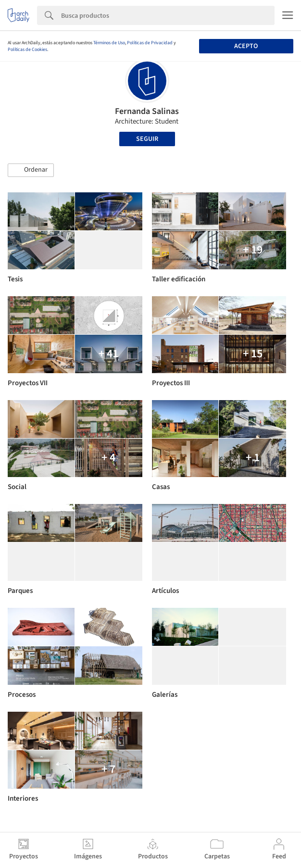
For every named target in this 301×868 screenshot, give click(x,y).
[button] (31, 170)
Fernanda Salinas (147, 111)
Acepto (246, 46)
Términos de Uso (109, 43)
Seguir (147, 139)
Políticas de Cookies (27, 50)
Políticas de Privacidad (150, 43)
